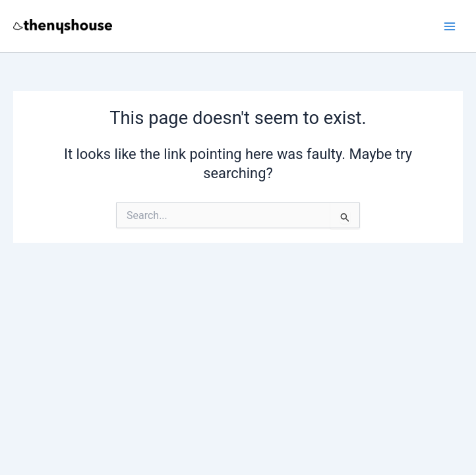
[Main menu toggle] (450, 26)
